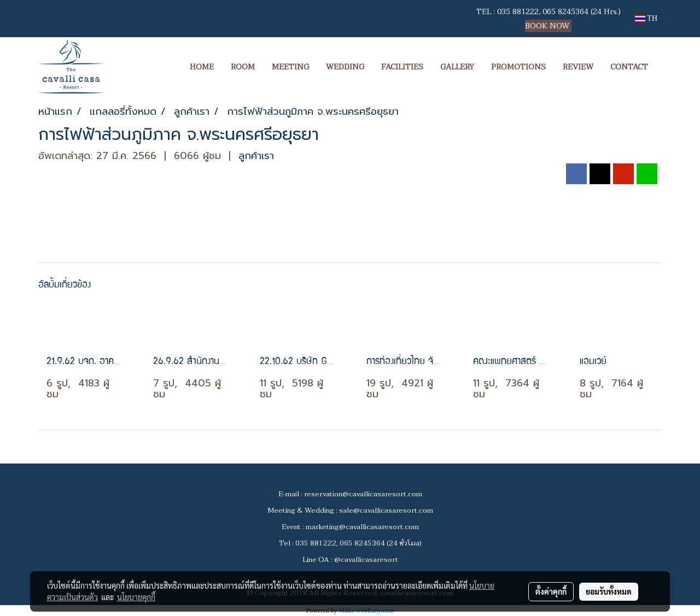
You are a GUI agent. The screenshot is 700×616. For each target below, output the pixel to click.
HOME (202, 67)
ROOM (243, 67)
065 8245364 (565, 12)
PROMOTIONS (518, 67)
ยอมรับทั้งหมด (609, 591)
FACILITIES (402, 67)
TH (646, 18)
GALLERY (457, 67)
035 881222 (518, 12)
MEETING (290, 67)
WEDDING (345, 67)
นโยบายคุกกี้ (136, 597)
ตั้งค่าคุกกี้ (551, 591)
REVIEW (578, 67)
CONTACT (629, 67)
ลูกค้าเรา (256, 156)
